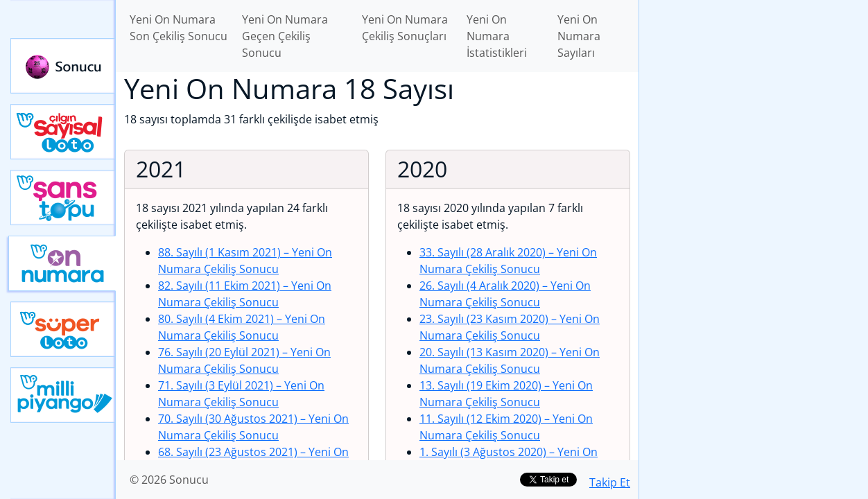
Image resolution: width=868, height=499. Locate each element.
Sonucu (63, 66)
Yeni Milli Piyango (63, 395)
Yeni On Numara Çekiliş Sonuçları (405, 28)
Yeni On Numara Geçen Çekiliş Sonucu (285, 36)
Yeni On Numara (62, 263)
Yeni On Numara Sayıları (579, 36)
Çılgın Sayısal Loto (63, 132)
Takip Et (610, 482)
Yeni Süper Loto (63, 329)
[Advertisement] (754, 219)
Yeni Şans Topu (63, 198)
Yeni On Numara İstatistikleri (497, 36)
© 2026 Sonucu (169, 480)
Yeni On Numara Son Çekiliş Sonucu (179, 28)
